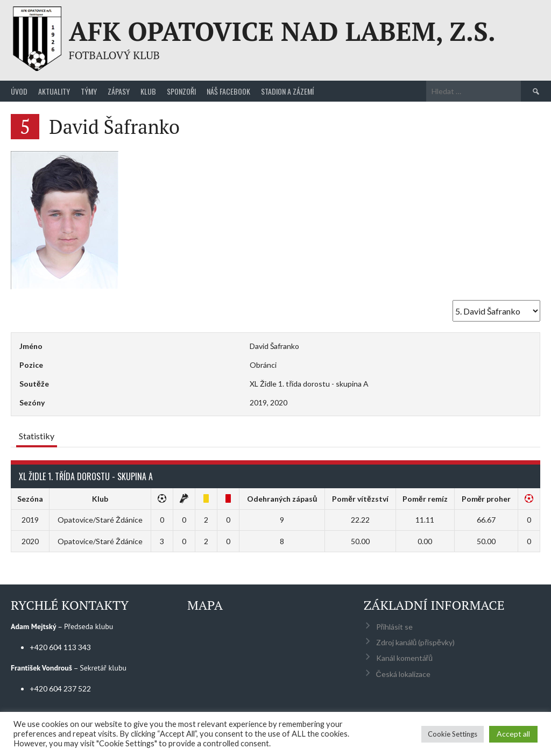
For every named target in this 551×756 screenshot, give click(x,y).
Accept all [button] (513, 734)
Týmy (89, 91)
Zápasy (119, 91)
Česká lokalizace (403, 674)
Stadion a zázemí (287, 91)
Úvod (19, 91)
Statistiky (37, 436)
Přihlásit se (395, 627)
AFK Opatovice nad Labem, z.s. (282, 31)
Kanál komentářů (404, 658)
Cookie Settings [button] (453, 734)
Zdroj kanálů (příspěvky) (415, 642)
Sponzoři (181, 91)
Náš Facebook (228, 91)
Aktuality (54, 91)
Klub (148, 91)
